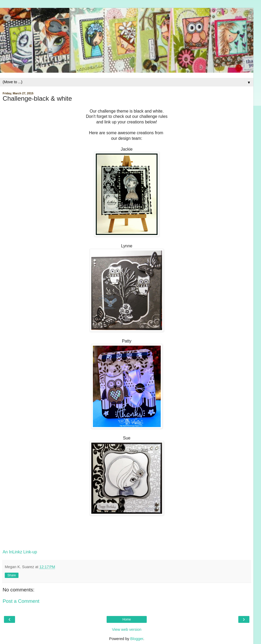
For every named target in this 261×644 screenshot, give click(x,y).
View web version (127, 629)
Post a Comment (21, 601)
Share (12, 575)
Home (127, 619)
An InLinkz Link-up (20, 552)
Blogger (137, 639)
